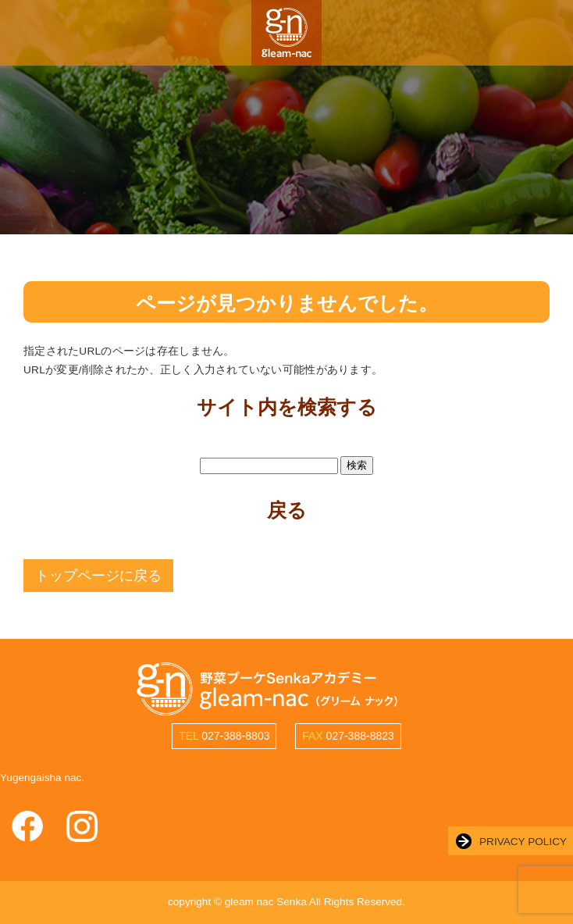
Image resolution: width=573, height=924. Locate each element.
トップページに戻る (98, 576)
